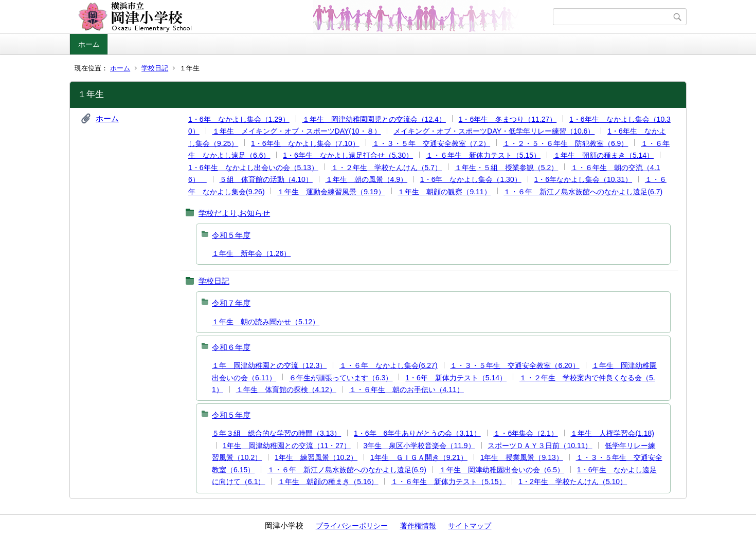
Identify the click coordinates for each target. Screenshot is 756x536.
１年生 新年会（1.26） (251, 253)
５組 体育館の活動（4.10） (266, 179)
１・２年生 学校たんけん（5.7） (386, 168)
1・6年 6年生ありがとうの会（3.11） (417, 433)
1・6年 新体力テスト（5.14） (456, 378)
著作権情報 (418, 526)
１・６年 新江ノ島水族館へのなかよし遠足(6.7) (583, 192)
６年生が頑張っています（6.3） (341, 378)
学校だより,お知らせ (234, 213)
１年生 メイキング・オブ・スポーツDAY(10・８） (297, 131)
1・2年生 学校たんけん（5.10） (573, 482)
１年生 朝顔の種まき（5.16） (328, 482)
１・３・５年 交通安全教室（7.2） (431, 143)
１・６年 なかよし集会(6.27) (389, 365)
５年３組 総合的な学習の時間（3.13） (276, 433)
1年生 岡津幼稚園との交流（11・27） (287, 446)
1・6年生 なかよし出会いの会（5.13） (253, 168)
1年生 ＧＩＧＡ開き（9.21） (419, 457)
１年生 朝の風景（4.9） (366, 179)
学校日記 (155, 68)
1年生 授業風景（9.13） (522, 457)
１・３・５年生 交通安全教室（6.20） (515, 365)
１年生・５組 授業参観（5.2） (506, 168)
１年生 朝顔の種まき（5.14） (604, 155)
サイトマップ (470, 526)
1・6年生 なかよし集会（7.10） (305, 143)
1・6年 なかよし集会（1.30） (471, 179)
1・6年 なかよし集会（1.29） (239, 119)
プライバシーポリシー (352, 526)
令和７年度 (231, 303)
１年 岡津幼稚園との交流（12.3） (269, 365)
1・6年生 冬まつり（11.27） (508, 119)
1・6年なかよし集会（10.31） (583, 179)
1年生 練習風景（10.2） (316, 457)
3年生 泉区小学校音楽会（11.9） (419, 446)
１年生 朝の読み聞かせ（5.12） (266, 322)
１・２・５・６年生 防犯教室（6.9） (565, 143)
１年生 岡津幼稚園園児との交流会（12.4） (374, 119)
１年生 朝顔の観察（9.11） (444, 192)
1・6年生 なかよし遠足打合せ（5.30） (348, 155)
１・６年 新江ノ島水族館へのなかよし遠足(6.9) (347, 470)
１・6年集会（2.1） (525, 433)
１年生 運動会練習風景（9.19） (331, 192)
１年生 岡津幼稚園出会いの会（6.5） (502, 470)
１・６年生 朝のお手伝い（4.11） (407, 390)
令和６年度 (231, 347)
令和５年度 (231, 235)
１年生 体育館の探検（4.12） (286, 390)
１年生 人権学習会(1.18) (612, 433)
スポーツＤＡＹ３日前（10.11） (540, 446)
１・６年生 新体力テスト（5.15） (483, 155)
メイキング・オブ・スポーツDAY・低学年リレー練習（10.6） (494, 131)
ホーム (89, 44)
